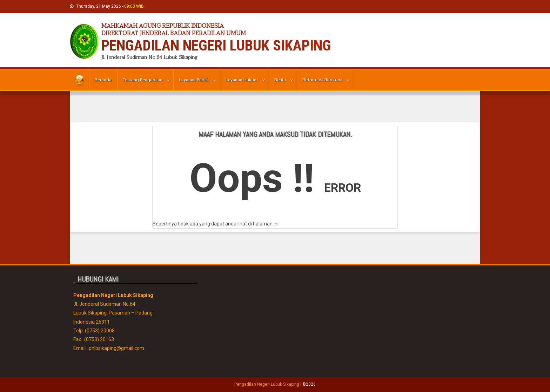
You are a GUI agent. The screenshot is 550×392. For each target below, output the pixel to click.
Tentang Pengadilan (143, 80)
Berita (280, 80)
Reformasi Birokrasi (322, 80)
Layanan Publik (194, 80)
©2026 (309, 384)
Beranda (103, 80)
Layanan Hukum (242, 80)
